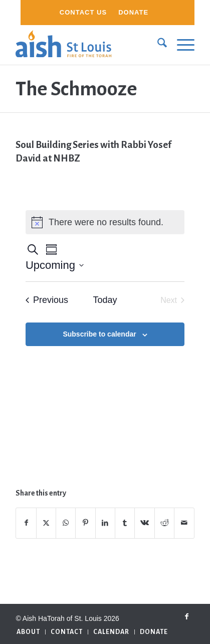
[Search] (157, 45)
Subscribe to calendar (99, 334)
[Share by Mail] (184, 523)
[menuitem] (83, 13)
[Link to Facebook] (187, 616)
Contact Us (83, 12)
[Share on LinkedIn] (105, 523)
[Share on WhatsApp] (66, 523)
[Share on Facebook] (26, 523)
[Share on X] (46, 523)
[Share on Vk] (144, 523)
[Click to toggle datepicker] (55, 265)
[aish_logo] (87, 45)
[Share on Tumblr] (125, 523)
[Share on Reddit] (164, 523)
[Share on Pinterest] (85, 523)
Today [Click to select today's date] (105, 300)
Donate (133, 12)
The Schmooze (76, 89)
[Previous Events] (47, 300)
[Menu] (181, 45)
